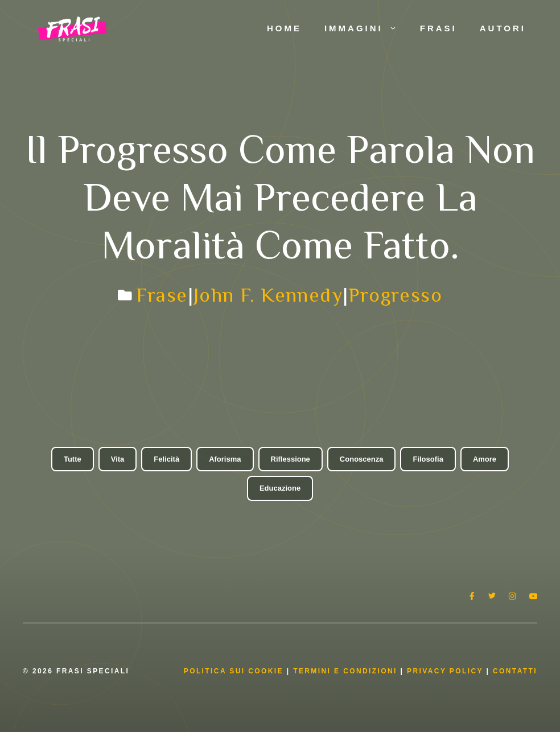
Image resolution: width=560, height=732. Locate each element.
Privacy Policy (446, 671)
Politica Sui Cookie (234, 671)
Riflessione (291, 459)
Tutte (73, 459)
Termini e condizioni (345, 671)
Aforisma (225, 459)
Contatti (515, 671)
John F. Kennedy (268, 295)
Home (284, 28)
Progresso (395, 295)
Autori (503, 28)
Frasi (438, 28)
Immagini (367, 28)
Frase (162, 295)
